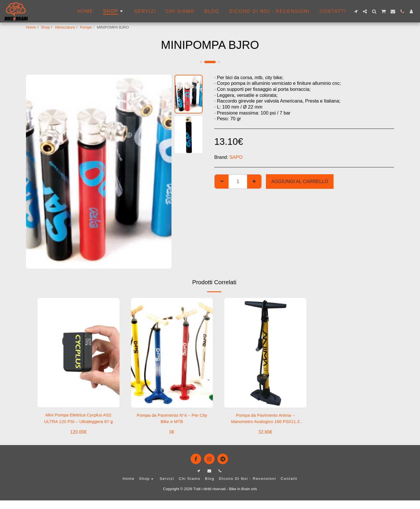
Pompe (86, 27)
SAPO (236, 157)
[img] (78, 353)
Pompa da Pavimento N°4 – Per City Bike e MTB (172, 419)
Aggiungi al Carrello (300, 181)
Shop (46, 27)
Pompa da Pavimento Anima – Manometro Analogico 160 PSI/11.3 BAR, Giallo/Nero (265, 420)
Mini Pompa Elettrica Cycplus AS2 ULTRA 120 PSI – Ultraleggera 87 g (78, 419)
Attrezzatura (65, 27)
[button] (356, 11)
